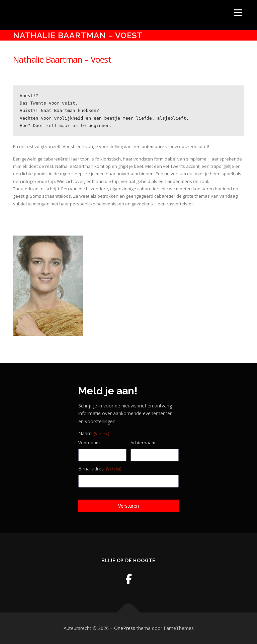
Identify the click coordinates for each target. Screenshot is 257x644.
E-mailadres (100, 469)
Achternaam (143, 443)
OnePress (125, 628)
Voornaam (89, 443)
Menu (238, 12)
